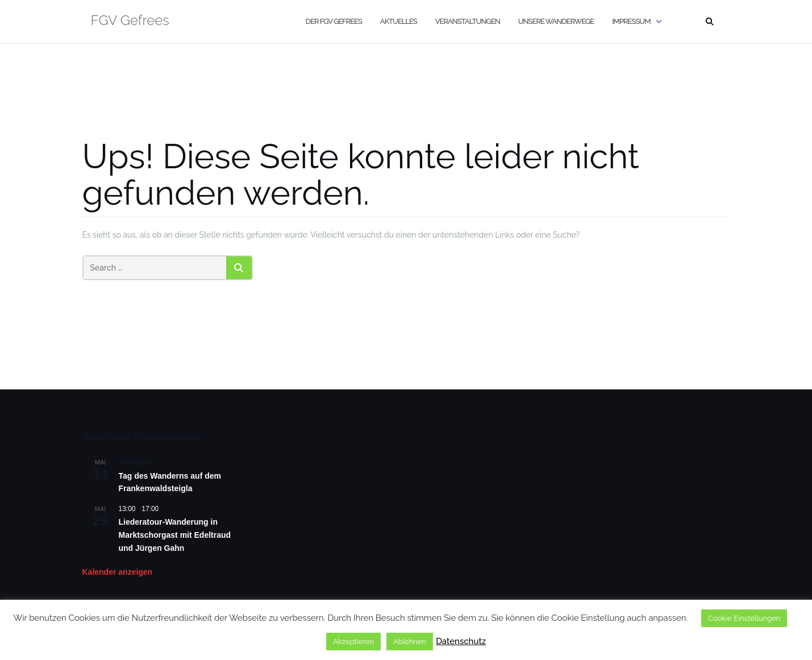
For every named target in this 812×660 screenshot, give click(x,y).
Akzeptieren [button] (353, 642)
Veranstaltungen (468, 21)
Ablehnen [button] (410, 642)
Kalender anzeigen (118, 572)
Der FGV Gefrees (334, 21)
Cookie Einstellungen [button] (744, 618)
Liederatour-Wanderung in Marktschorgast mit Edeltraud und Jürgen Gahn (175, 535)
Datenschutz (461, 641)
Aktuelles (399, 21)
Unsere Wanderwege (556, 21)
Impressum (631, 21)
